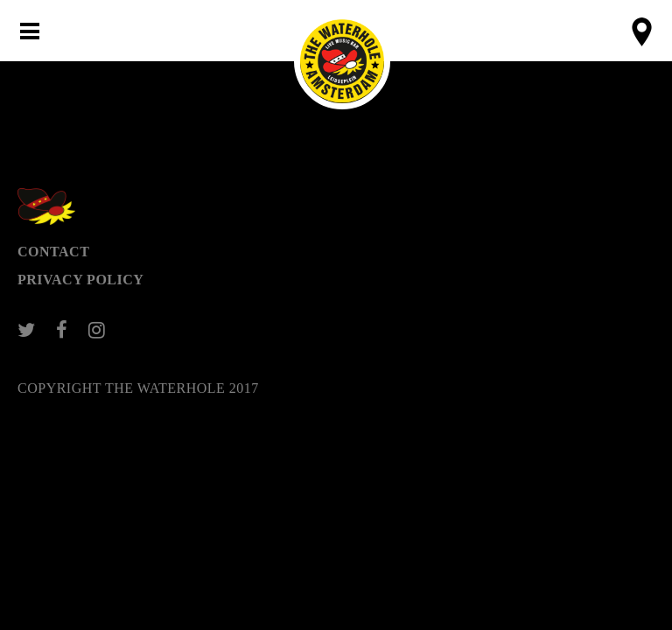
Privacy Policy (80, 280)
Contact (53, 252)
